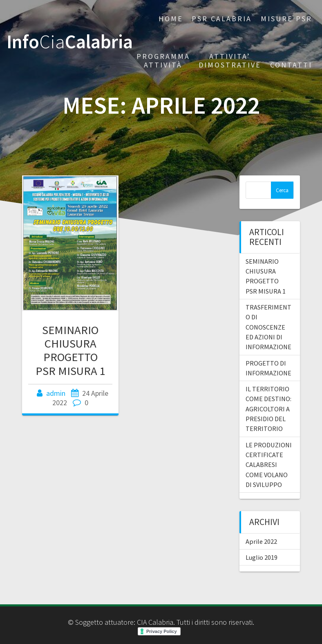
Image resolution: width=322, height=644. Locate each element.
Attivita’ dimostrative (230, 61)
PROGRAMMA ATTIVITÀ (163, 61)
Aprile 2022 (261, 541)
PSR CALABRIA (222, 19)
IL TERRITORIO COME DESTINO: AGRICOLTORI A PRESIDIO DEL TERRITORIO (268, 409)
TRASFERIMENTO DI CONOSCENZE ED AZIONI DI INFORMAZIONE (268, 327)
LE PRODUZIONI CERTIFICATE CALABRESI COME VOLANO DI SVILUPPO (269, 465)
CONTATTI (291, 65)
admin (56, 393)
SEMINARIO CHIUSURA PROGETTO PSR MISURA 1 (70, 350)
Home (171, 19)
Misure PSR (286, 19)
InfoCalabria (70, 42)
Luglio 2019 (262, 557)
